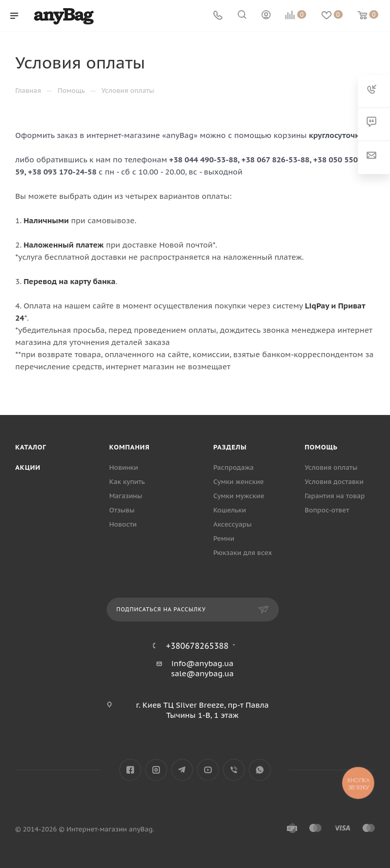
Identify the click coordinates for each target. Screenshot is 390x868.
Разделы (230, 447)
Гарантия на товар (335, 496)
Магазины (126, 496)
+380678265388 (197, 646)
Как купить (127, 482)
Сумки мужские (239, 496)
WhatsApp (260, 770)
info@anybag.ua (202, 663)
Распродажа (234, 467)
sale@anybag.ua (203, 673)
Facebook (130, 770)
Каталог (31, 447)
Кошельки (230, 510)
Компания (129, 447)
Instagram (156, 770)
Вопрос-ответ (327, 510)
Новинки (124, 467)
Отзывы (122, 510)
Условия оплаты (331, 467)
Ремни (224, 539)
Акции (28, 467)
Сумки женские (239, 482)
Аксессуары (233, 524)
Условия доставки (334, 482)
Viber (234, 770)
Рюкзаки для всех (243, 553)
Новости (123, 524)
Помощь (321, 447)
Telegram (182, 770)
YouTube (208, 770)
